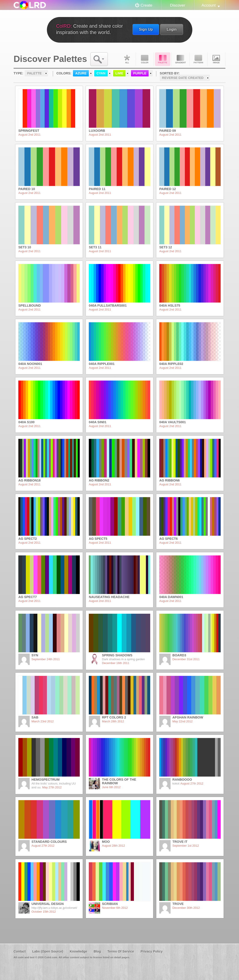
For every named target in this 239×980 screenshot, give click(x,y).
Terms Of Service (121, 951)
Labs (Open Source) (48, 951)
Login (171, 29)
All (127, 59)
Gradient (181, 59)
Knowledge (78, 951)
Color (145, 59)
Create (147, 5)
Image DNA (216, 59)
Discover (177, 5)
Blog (97, 951)
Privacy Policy (152, 951)
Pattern (198, 59)
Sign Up (146, 29)
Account (209, 5)
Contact (20, 951)
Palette (163, 59)
